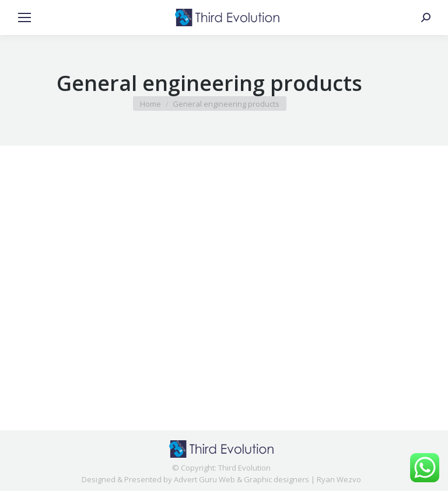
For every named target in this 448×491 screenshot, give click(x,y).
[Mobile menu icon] (24, 17)
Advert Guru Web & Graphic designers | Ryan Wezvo (267, 479)
